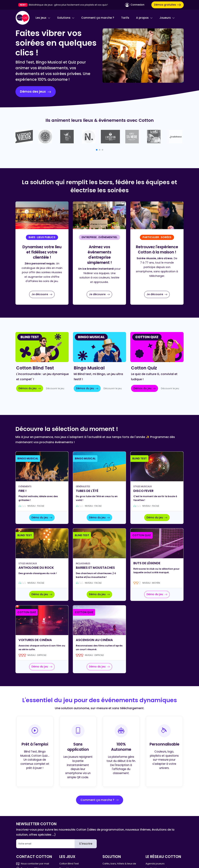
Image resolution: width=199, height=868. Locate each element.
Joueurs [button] (167, 18)
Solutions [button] (66, 18)
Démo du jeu (42, 517)
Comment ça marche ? (98, 18)
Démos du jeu (30, 388)
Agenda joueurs (155, 864)
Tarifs (125, 18)
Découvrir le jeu (55, 388)
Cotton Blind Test (69, 864)
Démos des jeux (36, 92)
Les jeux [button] (43, 18)
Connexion (135, 5)
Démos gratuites (168, 5)
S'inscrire (86, 844)
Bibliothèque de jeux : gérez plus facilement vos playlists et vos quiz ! (68, 5)
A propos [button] (144, 18)
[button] (97, 150)
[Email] (45, 844)
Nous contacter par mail (33, 864)
